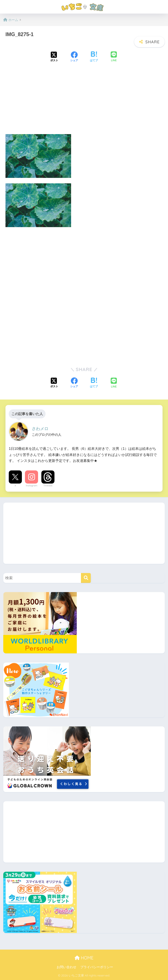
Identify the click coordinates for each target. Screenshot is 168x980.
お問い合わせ (66, 967)
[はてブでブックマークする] (94, 57)
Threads (48, 486)
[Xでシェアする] (54, 57)
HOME (84, 958)
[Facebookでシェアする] (74, 57)
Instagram (31, 486)
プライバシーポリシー (97, 967)
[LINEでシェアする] (114, 57)
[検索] (86, 578)
